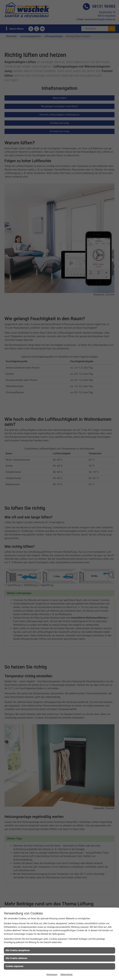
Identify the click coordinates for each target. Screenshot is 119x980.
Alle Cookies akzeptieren (18, 950)
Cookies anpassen (14, 966)
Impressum (52, 974)
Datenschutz (66, 974)
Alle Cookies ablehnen (16, 958)
